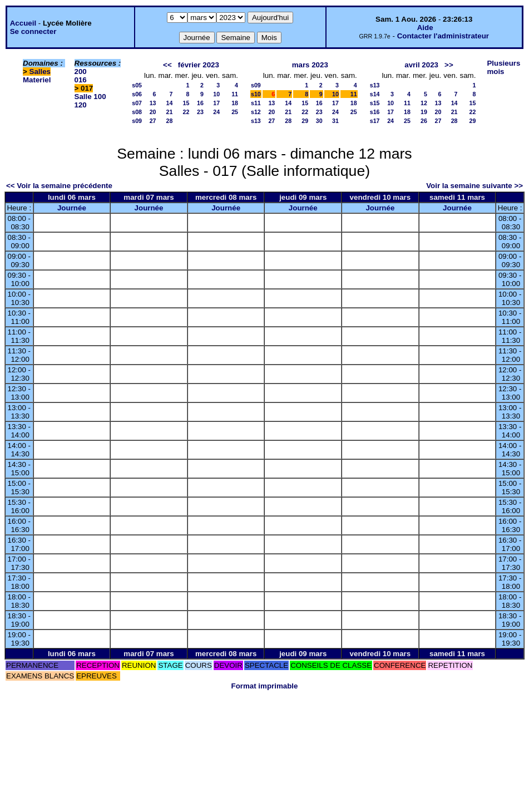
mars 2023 (310, 65)
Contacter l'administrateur (443, 36)
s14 (375, 94)
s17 (375, 121)
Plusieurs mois (503, 67)
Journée (72, 208)
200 (81, 72)
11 (235, 94)
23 (200, 112)
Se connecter (33, 31)
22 (186, 112)
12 (424, 103)
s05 (137, 85)
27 (153, 121)
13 (153, 103)
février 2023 (199, 65)
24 (216, 112)
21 (170, 112)
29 (305, 121)
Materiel (37, 80)
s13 (256, 121)
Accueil (23, 23)
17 (216, 103)
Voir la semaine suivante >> (474, 186)
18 (235, 103)
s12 (256, 112)
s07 (137, 103)
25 (235, 112)
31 (335, 121)
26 (424, 121)
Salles (40, 72)
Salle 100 (90, 97)
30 (319, 121)
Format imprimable (265, 686)
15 (186, 103)
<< (167, 65)
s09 (137, 121)
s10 (256, 94)
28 (170, 121)
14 (170, 103)
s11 (256, 103)
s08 (137, 112)
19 (424, 112)
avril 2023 (421, 65)
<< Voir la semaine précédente (59, 186)
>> (449, 65)
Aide (425, 28)
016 (81, 80)
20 (153, 112)
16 (200, 103)
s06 (137, 94)
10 (216, 94)
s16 (375, 112)
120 (81, 105)
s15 (375, 103)
